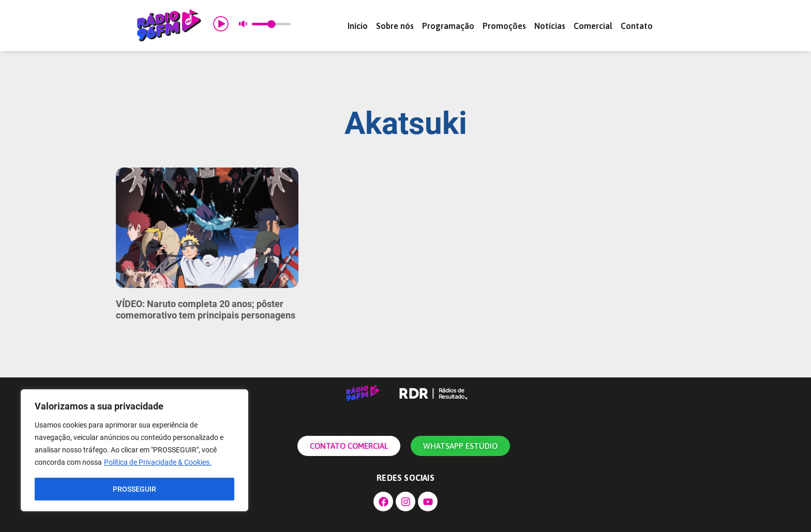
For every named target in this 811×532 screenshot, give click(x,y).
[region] (134, 451)
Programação (448, 26)
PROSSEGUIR (134, 489)
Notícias (550, 26)
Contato (637, 26)
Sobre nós (395, 26)
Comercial (593, 26)
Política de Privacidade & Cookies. (158, 463)
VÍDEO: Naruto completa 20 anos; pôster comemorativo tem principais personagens (206, 309)
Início (358, 26)
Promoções (504, 26)
